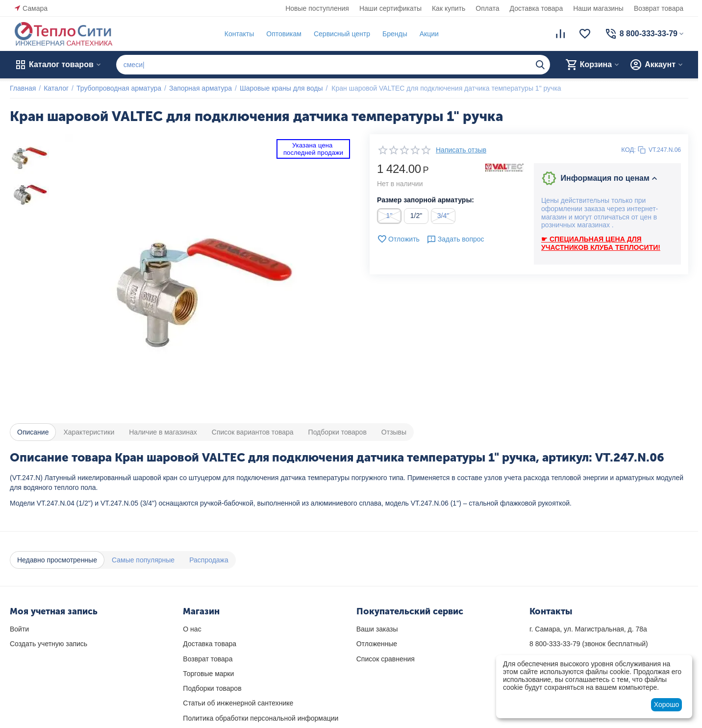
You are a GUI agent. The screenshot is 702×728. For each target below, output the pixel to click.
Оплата (487, 8)
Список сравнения (386, 659)
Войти (19, 629)
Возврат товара (659, 8)
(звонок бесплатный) (589, 644)
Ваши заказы (377, 629)
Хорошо (667, 704)
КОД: (628, 150)
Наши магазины (598, 8)
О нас (192, 629)
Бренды (395, 34)
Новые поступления (317, 8)
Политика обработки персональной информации (261, 718)
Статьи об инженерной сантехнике (238, 703)
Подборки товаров (212, 688)
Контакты (239, 34)
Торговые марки (208, 674)
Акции (429, 34)
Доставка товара (537, 8)
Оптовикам (284, 34)
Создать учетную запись (49, 644)
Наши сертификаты (390, 8)
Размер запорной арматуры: (426, 200)
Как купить (449, 8)
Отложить (398, 239)
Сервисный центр (342, 34)
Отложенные (377, 644)
